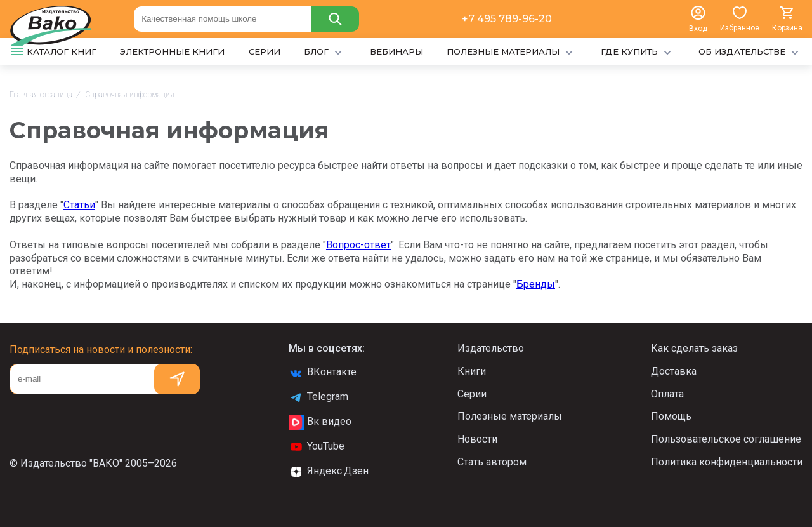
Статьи (79, 205)
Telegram (318, 397)
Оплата (667, 394)
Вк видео (320, 422)
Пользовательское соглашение (726, 439)
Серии (472, 394)
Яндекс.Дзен (329, 472)
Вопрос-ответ (358, 245)
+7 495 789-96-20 (507, 19)
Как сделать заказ (694, 348)
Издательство (491, 348)
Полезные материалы (510, 416)
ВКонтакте (323, 373)
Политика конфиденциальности (727, 462)
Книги (472, 371)
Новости (477, 439)
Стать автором (492, 462)
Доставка (674, 371)
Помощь (671, 416)
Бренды (536, 284)
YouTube (317, 447)
